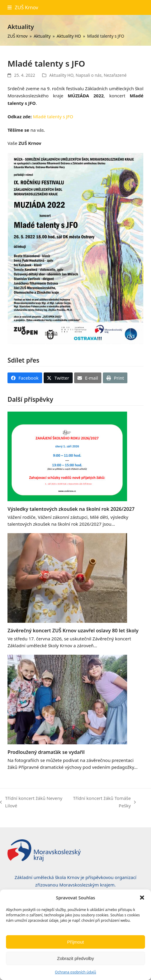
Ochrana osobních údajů (76, 972)
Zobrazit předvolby (75, 958)
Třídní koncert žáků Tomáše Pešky (103, 802)
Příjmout (76, 942)
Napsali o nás (89, 75)
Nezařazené (115, 75)
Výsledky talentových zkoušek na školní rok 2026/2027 (71, 509)
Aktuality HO (61, 75)
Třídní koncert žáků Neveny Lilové (31, 802)
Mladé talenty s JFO (53, 116)
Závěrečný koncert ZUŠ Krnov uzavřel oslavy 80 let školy (73, 631)
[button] (142, 898)
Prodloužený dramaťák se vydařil (46, 752)
